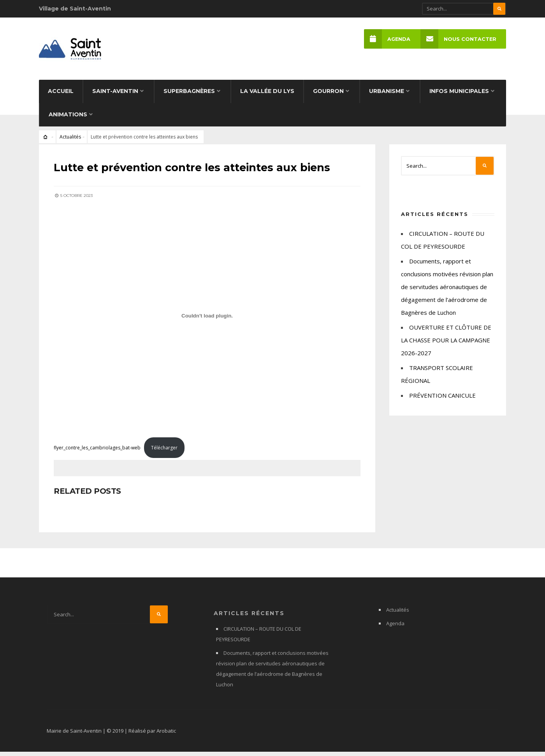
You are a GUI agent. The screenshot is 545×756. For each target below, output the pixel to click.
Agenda (387, 39)
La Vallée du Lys (267, 96)
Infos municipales (459, 96)
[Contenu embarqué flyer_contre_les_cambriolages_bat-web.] (207, 319)
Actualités (70, 141)
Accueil (61, 96)
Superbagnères (189, 96)
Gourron (328, 96)
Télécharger (165, 451)
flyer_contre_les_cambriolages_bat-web (98, 451)
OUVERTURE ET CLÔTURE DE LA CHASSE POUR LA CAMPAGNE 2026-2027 (446, 345)
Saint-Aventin (115, 96)
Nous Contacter (458, 39)
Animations (68, 119)
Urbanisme (387, 96)
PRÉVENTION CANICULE (442, 400)
